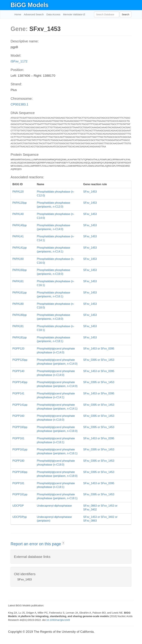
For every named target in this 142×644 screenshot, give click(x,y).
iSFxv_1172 (19, 61)
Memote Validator (73, 14)
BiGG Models (30, 5)
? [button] (63, 543)
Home (18, 14)
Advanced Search (34, 14)
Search (126, 14)
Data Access (53, 14)
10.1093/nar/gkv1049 (58, 620)
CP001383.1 (19, 104)
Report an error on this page (36, 544)
